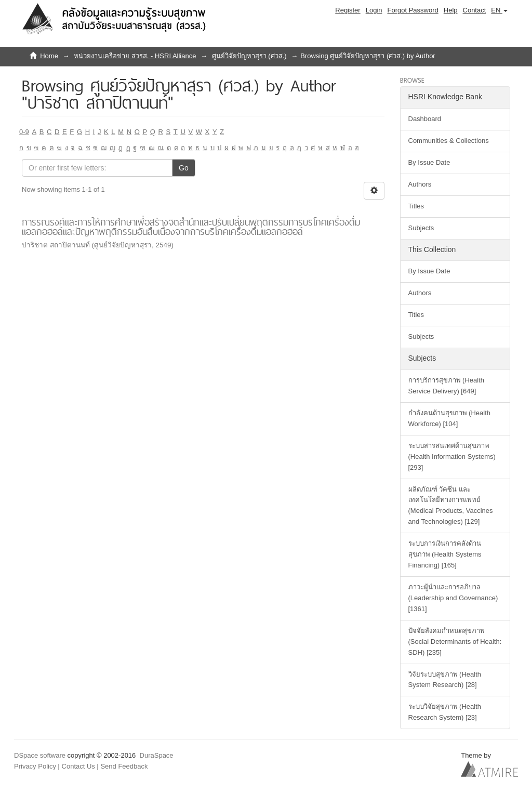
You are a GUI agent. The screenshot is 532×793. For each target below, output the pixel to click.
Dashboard (425, 119)
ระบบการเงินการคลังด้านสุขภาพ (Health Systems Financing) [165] (445, 554)
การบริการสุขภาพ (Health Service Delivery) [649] (447, 386)
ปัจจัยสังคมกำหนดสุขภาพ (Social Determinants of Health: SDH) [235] (455, 642)
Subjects (421, 228)
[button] (499, 10)
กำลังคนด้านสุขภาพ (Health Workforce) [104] (450, 418)
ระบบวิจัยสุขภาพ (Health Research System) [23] (445, 712)
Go (184, 168)
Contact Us (78, 766)
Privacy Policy (35, 766)
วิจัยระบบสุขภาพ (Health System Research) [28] (445, 680)
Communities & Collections (449, 141)
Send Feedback (124, 766)
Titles (416, 206)
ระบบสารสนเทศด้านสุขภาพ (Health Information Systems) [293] (452, 457)
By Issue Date (429, 162)
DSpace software (40, 755)
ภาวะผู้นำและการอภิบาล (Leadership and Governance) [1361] (453, 598)
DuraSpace (157, 755)
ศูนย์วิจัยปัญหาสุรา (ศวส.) (249, 56)
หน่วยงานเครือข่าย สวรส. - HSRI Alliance (135, 56)
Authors (420, 184)
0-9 (24, 132)
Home (49, 56)
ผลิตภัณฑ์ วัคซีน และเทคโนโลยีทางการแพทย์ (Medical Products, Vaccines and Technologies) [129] (451, 506)
